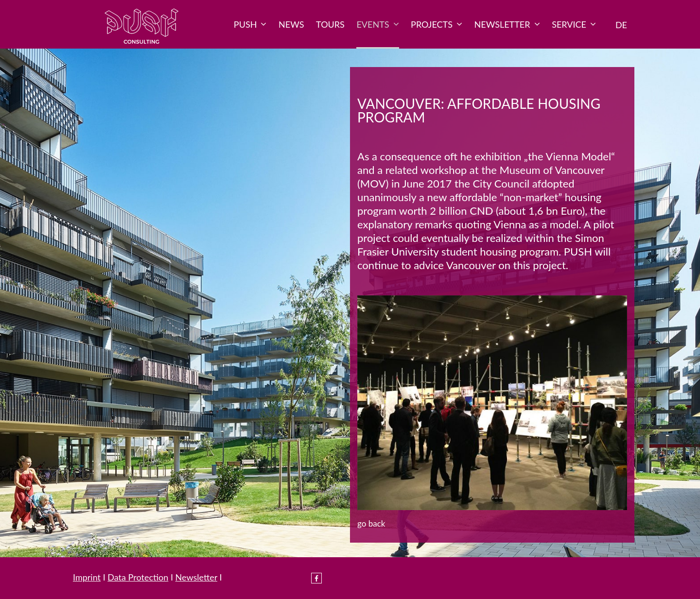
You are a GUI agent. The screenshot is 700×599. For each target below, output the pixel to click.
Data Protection (138, 577)
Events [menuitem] (377, 24)
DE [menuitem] (621, 25)
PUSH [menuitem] (250, 24)
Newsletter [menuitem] (507, 24)
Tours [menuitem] (330, 24)
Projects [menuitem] (437, 24)
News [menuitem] (291, 24)
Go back (371, 523)
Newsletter (196, 577)
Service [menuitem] (574, 24)
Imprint (87, 577)
